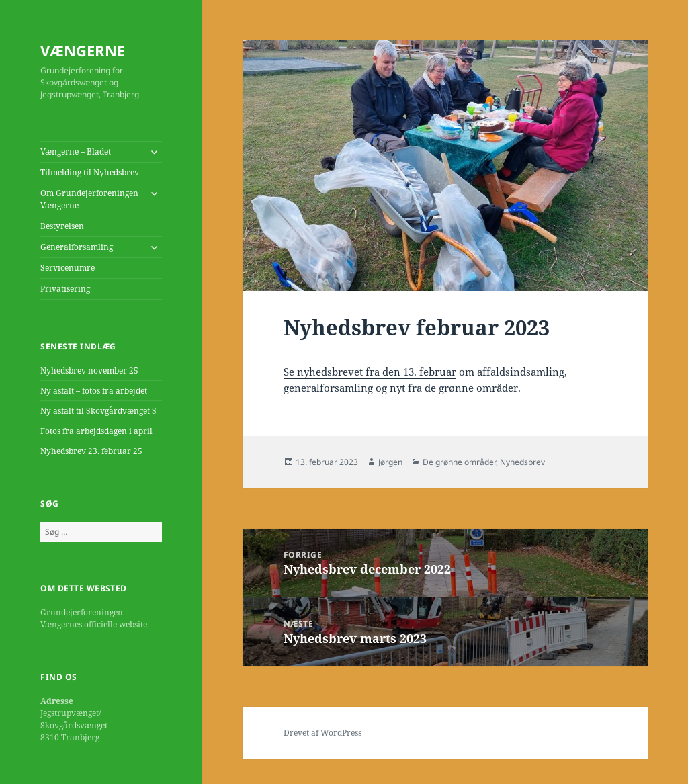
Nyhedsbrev (522, 462)
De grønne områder (459, 462)
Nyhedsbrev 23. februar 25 (91, 451)
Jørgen (390, 462)
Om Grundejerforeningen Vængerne (89, 199)
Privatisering (65, 289)
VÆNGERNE (83, 50)
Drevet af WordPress (322, 733)
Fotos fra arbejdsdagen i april (96, 431)
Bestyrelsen (62, 226)
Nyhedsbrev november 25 (89, 371)
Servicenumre (68, 268)
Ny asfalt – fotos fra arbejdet (94, 391)
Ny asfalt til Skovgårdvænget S (98, 411)
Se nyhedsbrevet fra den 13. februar (370, 372)
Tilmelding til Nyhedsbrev (90, 172)
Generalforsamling (77, 247)
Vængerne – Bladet (76, 151)
